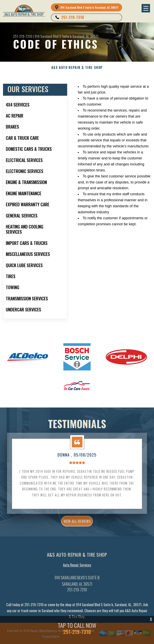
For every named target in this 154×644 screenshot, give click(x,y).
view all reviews (77, 522)
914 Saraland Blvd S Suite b (53, 36)
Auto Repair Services (77, 567)
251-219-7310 (73, 17)
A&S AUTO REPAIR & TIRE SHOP (77, 68)
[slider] (77, 464)
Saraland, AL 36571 (85, 36)
